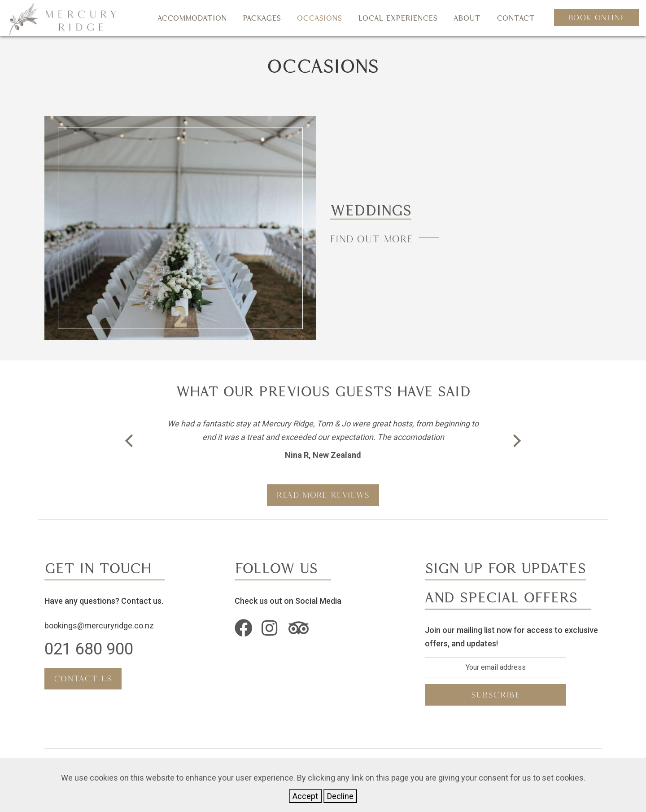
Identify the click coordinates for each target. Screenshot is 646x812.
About (467, 18)
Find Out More (373, 239)
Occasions (319, 18)
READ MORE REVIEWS (323, 495)
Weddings (375, 210)
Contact (516, 18)
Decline (340, 796)
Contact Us (83, 678)
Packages (262, 18)
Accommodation (192, 18)
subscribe (495, 695)
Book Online (597, 18)
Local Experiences (398, 18)
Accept (305, 796)
